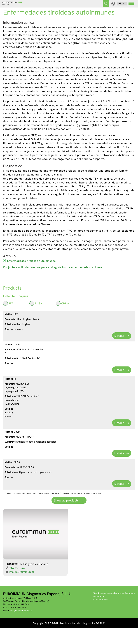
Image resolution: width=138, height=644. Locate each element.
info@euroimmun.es (22, 587)
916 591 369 (17, 583)
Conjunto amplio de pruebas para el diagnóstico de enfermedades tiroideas (53, 283)
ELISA (36, 319)
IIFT (8, 319)
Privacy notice (101, 615)
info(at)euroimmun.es (21, 626)
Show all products (67, 516)
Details (119, 351)
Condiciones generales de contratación (114, 609)
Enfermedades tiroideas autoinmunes (31, 276)
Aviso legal (99, 612)
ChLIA (62, 319)
